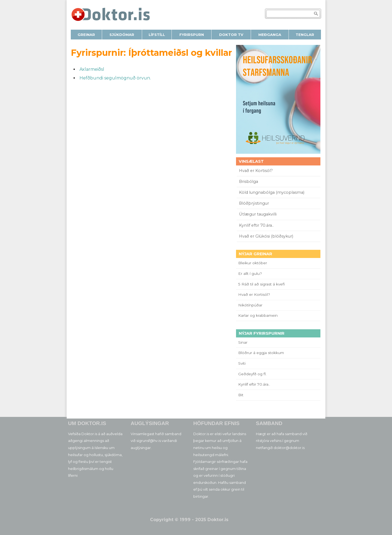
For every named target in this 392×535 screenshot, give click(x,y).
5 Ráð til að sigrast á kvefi (262, 284)
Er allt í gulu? (251, 273)
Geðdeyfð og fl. (252, 374)
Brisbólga (249, 182)
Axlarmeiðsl (92, 69)
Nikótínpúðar (250, 305)
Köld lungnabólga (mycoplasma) (272, 192)
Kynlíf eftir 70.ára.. (256, 225)
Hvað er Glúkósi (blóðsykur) (266, 236)
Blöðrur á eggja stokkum (261, 353)
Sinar (243, 342)
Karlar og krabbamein (258, 315)
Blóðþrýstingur (254, 203)
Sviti (242, 363)
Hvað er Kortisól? (256, 171)
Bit (241, 395)
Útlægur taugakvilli (258, 214)
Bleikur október (253, 263)
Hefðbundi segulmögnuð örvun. (115, 78)
